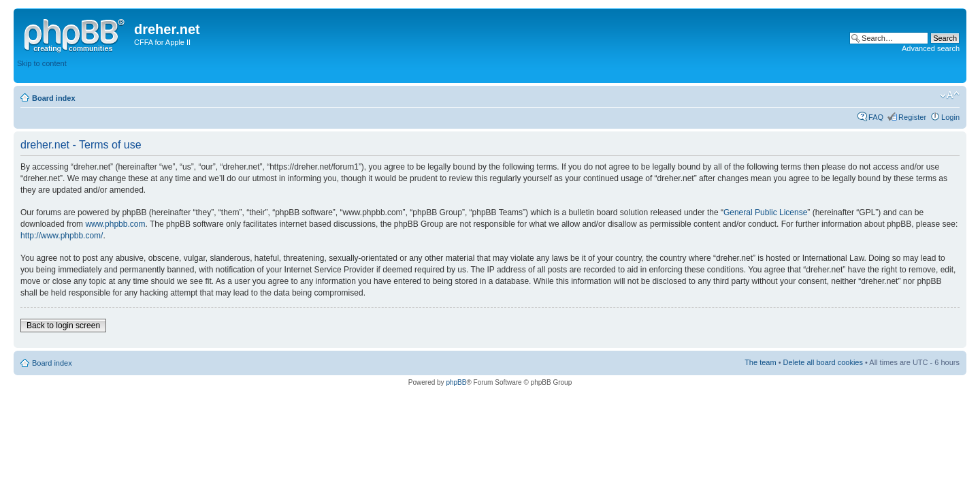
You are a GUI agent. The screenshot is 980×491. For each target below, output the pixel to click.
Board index (54, 98)
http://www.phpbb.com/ (62, 236)
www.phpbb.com (115, 224)
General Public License (765, 212)
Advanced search (931, 48)
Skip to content (42, 63)
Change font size (950, 95)
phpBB (456, 382)
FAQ (876, 117)
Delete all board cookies (823, 362)
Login (950, 117)
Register (912, 117)
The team (760, 362)
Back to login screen (63, 326)
